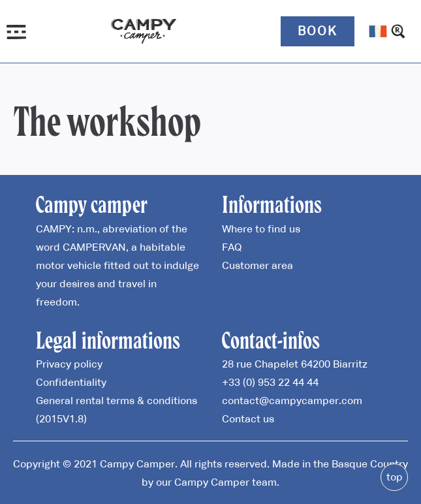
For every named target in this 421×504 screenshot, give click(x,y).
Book (318, 31)
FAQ (232, 247)
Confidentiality (71, 382)
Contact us (248, 418)
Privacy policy (69, 364)
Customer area (257, 265)
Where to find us (261, 228)
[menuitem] (378, 31)
